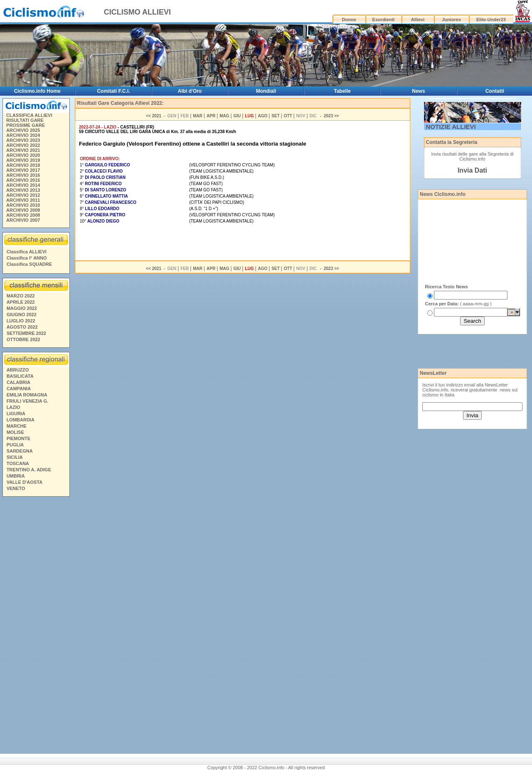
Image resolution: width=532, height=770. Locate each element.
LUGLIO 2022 (21, 321)
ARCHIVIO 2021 (23, 150)
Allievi (418, 20)
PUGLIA (15, 445)
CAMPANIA (19, 389)
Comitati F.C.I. (113, 91)
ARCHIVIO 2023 (23, 140)
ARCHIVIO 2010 (23, 205)
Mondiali (266, 91)
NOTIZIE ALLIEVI (451, 127)
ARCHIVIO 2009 (23, 210)
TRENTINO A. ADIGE (29, 470)
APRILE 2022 (21, 302)
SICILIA (15, 457)
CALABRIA (18, 382)
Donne (349, 20)
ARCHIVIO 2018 (23, 165)
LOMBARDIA (21, 420)
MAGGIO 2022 (22, 308)
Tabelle (342, 91)
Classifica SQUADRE (29, 264)
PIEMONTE (18, 438)
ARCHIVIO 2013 (23, 190)
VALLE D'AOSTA (25, 482)
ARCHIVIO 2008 (23, 215)
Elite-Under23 (491, 20)
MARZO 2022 (21, 296)
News (418, 91)
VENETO (16, 488)
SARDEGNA (20, 451)
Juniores (451, 20)
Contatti (495, 91)
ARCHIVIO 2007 (23, 220)
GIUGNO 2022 (22, 314)
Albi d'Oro (190, 91)
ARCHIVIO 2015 (23, 180)
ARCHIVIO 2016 (23, 175)
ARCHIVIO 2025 (23, 130)
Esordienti (384, 20)
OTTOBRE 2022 (23, 339)
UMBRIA (16, 476)
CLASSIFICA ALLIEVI (29, 115)
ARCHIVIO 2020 (23, 155)
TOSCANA (18, 463)
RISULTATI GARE (25, 120)
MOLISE (15, 432)
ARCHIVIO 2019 (23, 160)
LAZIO (14, 407)
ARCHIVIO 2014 (23, 185)
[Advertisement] (36, 626)
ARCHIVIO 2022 (23, 145)
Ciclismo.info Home (37, 91)
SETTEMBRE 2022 (26, 333)
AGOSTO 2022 (22, 327)
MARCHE (17, 426)
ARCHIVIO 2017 (23, 170)
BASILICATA (20, 376)
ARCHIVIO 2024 (23, 135)
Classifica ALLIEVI (27, 252)
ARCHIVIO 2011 (23, 200)
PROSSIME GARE (26, 125)
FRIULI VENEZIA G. (27, 401)
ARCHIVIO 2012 (23, 195)
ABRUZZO (18, 370)
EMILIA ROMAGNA (27, 395)
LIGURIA (16, 413)
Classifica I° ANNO (27, 258)
